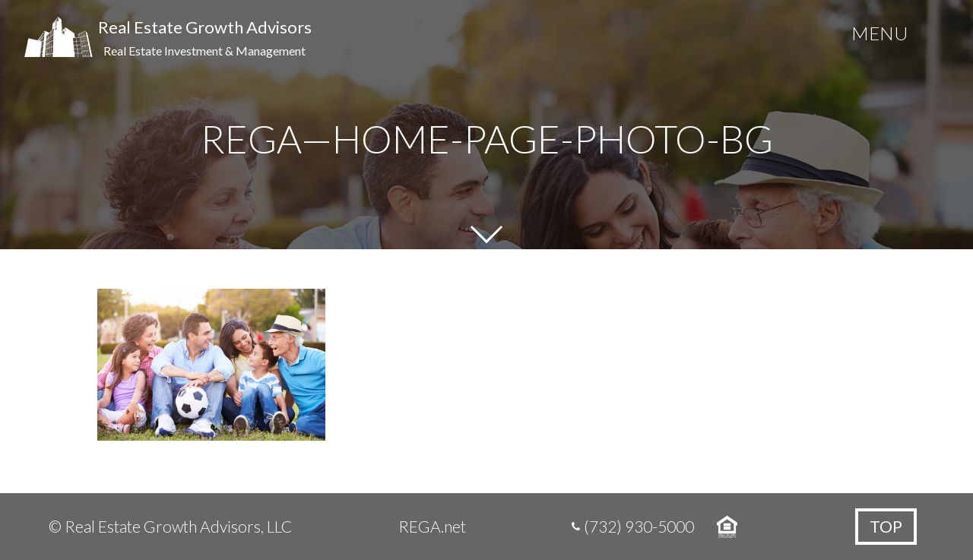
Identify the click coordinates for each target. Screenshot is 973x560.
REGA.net (432, 526)
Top (886, 526)
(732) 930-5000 (639, 526)
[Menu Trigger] (880, 36)
